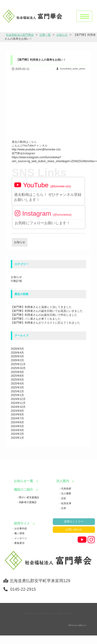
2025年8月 (17, 376)
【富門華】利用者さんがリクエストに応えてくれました (45, 323)
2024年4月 (17, 430)
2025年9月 (17, 372)
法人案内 (63, 481)
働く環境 (19, 533)
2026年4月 (17, 353)
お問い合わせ (74, 530)
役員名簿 (66, 503)
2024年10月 (18, 407)
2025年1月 (17, 395)
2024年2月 (17, 434)
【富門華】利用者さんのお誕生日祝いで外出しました (44, 315)
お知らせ (16, 277)
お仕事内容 (20, 528)
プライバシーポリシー (77, 625)
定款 (63, 498)
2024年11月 (18, 403)
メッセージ (20, 538)
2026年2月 (17, 360)
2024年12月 (18, 399)
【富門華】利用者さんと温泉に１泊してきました (41, 307)
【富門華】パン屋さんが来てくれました (36, 319)
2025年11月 (18, 364)
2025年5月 (17, 380)
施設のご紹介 (24, 489)
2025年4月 (17, 384)
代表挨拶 (66, 489)
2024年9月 (17, 411)
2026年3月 (17, 356)
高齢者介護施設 (27, 502)
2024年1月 (17, 438)
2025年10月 (18, 368)
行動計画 (16, 281)
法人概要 (66, 493)
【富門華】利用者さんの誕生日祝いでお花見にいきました (47, 311)
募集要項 (19, 543)
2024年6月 (17, 422)
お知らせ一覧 (24, 481)
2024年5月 (17, 426)
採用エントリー (74, 522)
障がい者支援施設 (29, 497)
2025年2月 (17, 391)
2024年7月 (17, 418)
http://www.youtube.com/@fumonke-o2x (36, 149)
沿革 (63, 508)
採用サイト (22, 523)
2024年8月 (17, 414)
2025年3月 (17, 388)
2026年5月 (17, 349)
